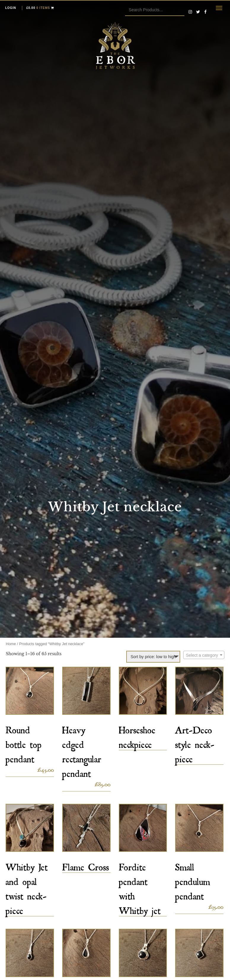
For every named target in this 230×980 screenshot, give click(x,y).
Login (11, 8)
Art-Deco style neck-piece (195, 743)
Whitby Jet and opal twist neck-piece (27, 887)
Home (11, 644)
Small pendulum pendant (193, 880)
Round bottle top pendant (24, 743)
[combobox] (204, 655)
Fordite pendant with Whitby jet (140, 887)
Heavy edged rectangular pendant (82, 750)
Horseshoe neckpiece (137, 735)
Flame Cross (86, 865)
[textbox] (204, 655)
